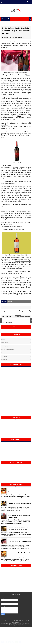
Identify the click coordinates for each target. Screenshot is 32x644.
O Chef (3, 353)
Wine (19, 116)
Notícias (3, 340)
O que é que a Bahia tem (8, 350)
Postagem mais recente (7, 311)
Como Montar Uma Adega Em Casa (11, 227)
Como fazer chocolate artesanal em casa (19, 542)
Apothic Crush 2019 (8, 166)
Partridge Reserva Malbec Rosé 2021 (13, 230)
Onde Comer (5, 347)
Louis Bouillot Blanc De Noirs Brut (21, 214)
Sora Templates (26, 626)
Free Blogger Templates (16, 627)
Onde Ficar (4, 357)
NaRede (21, 623)
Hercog (28, 75)
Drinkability (4, 360)
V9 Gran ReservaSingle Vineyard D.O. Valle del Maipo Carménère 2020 (16, 192)
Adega (10, 302)
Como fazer (5, 343)
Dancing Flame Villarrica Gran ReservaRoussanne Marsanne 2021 (16, 273)
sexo (9, 99)
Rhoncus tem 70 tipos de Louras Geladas (19, 504)
